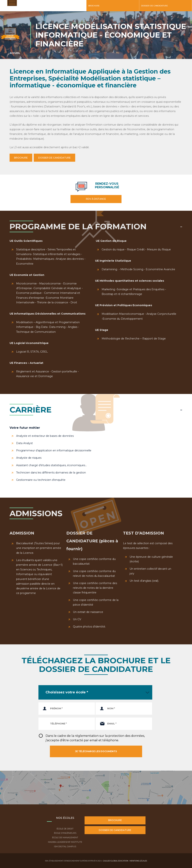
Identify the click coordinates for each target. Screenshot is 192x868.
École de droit (65, 829)
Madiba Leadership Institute (65, 842)
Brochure (94, 6)
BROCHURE (21, 158)
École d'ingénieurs (65, 833)
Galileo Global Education (116, 861)
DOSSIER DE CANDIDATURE (54, 158)
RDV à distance (96, 199)
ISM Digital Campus (65, 846)
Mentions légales (138, 861)
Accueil (15, 53)
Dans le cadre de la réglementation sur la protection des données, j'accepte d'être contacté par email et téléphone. (95, 738)
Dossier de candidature (154, 6)
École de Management (65, 837)
